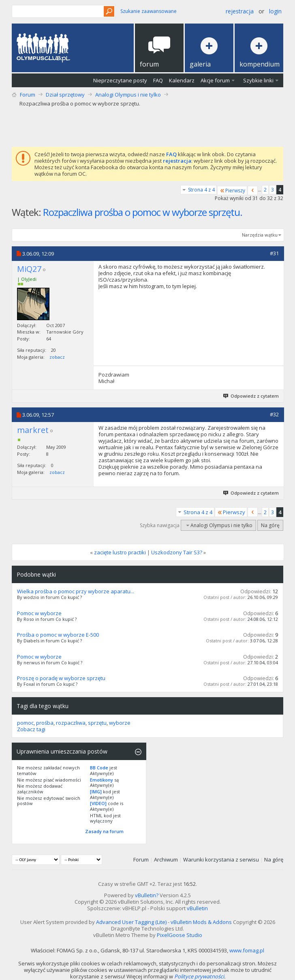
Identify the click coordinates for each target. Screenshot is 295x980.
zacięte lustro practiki (120, 552)
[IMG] (96, 792)
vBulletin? (147, 895)
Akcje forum (215, 80)
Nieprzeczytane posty (120, 80)
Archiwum (166, 859)
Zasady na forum (104, 831)
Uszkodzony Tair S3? (177, 552)
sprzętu (97, 723)
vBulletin (197, 908)
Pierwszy (232, 191)
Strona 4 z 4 (201, 190)
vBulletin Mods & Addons (201, 922)
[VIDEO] (98, 803)
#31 (274, 253)
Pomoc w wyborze (39, 613)
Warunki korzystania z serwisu (221, 859)
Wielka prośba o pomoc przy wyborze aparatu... (76, 591)
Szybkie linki (258, 80)
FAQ (158, 80)
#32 (274, 414)
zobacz (57, 357)
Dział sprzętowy (65, 95)
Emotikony (102, 780)
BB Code (99, 768)
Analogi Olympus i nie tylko (128, 95)
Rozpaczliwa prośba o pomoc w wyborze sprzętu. (143, 212)
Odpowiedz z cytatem (251, 396)
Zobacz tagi (31, 729)
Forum (28, 95)
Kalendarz (182, 80)
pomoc (25, 723)
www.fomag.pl (247, 950)
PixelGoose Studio (180, 935)
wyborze (120, 723)
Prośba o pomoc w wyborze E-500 (58, 635)
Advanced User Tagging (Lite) (131, 922)
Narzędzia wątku (260, 235)
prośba (45, 723)
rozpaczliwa (71, 723)
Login (275, 11)
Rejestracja (240, 11)
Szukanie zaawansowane (149, 11)
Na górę (270, 525)
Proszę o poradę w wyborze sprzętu (61, 678)
